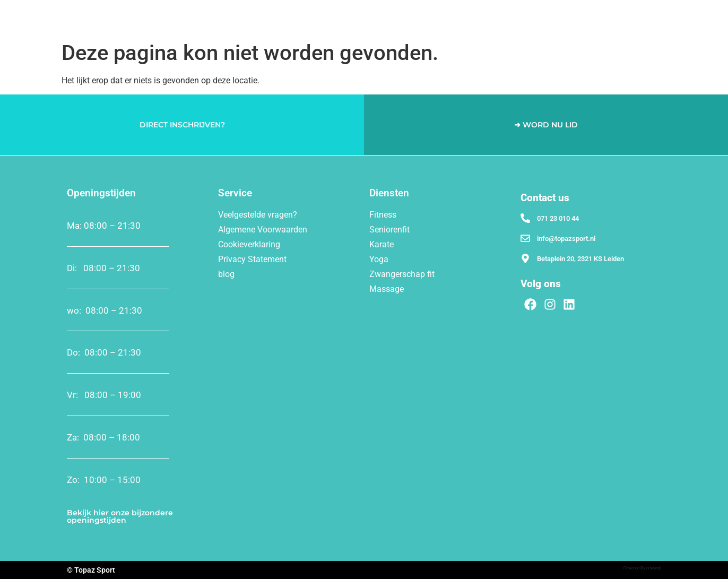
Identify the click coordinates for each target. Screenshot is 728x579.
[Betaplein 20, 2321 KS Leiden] (525, 258)
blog (226, 274)
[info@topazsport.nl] (525, 238)
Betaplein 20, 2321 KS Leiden (580, 259)
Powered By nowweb (642, 568)
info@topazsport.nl (566, 239)
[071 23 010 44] (525, 218)
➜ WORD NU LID (546, 125)
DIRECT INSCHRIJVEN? (182, 125)
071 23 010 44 (558, 218)
